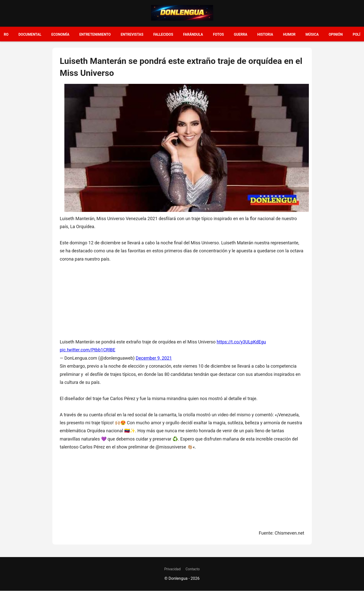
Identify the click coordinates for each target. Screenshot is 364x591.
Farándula (193, 34)
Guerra (241, 34)
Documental (30, 34)
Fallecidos (163, 34)
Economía (60, 34)
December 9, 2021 (154, 358)
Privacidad (172, 569)
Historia (265, 34)
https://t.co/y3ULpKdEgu (242, 342)
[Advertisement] (182, 298)
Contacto (193, 569)
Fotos (219, 34)
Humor (289, 34)
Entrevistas (132, 34)
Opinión (336, 34)
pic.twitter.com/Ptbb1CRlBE (88, 350)
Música (312, 34)
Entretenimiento (95, 34)
